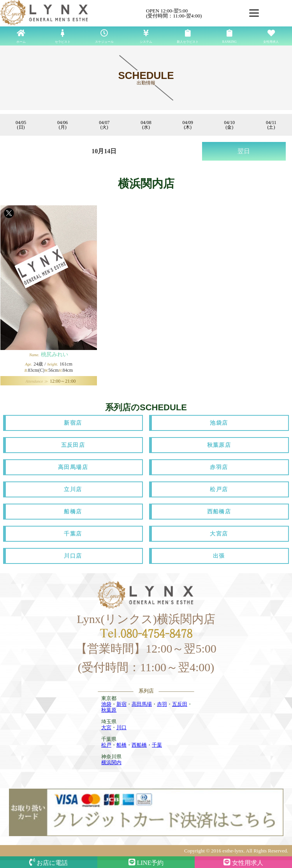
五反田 (180, 704)
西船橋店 (219, 512)
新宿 (121, 704)
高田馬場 (142, 704)
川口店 (73, 556)
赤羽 (162, 704)
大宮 (106, 727)
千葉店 (73, 534)
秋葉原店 (219, 445)
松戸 (106, 745)
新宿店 (73, 423)
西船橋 (139, 745)
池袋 (106, 704)
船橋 (121, 745)
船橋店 (73, 512)
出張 (219, 556)
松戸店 (219, 489)
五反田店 (73, 445)
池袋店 (219, 423)
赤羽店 (219, 467)
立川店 (73, 489)
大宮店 (219, 534)
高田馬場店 (73, 467)
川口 (121, 727)
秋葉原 (109, 710)
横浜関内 (111, 762)
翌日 (244, 151)
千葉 (157, 745)
